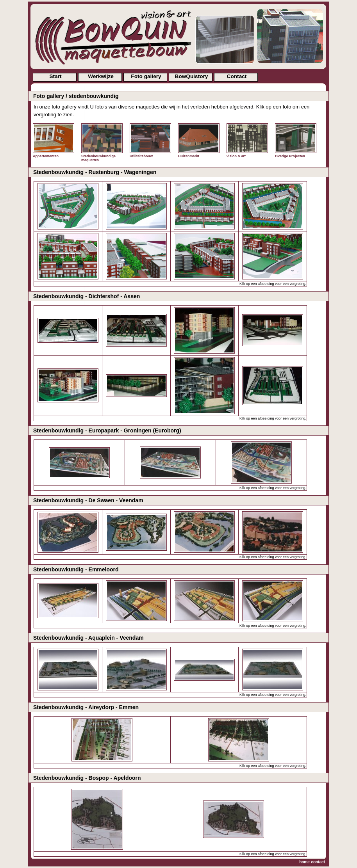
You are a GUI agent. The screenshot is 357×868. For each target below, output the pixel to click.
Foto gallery (146, 76)
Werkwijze (101, 76)
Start (55, 76)
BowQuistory (192, 76)
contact (318, 862)
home (304, 862)
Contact (237, 76)
